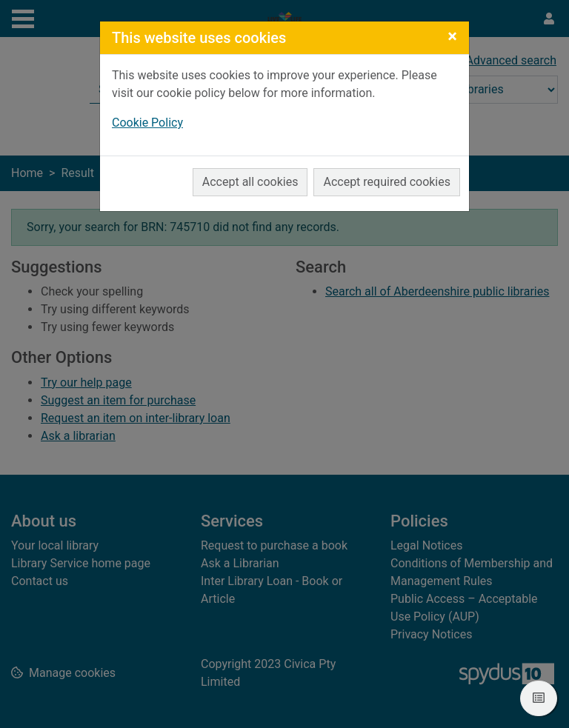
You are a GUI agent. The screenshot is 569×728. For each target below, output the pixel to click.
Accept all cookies (250, 182)
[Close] (452, 36)
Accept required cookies (387, 182)
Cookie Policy (147, 123)
